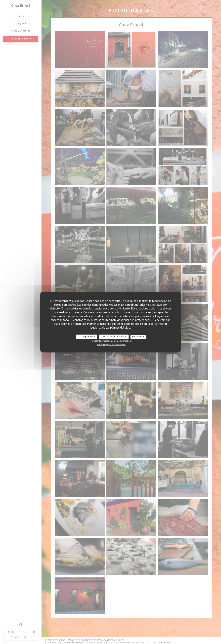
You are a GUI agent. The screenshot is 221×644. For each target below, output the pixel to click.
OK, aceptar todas (87, 337)
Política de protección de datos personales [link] (112, 341)
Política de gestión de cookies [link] (111, 345)
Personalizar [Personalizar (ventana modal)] (138, 337)
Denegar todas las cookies (114, 337)
